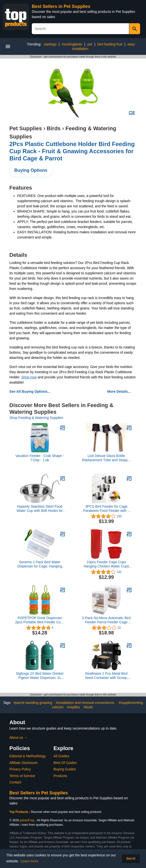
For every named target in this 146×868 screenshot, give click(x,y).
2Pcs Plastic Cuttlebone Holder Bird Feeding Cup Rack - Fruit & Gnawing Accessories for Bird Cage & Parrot (72, 151)
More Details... (119, 391)
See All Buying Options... (30, 391)
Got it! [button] (131, 859)
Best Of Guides (65, 763)
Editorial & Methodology (28, 756)
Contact (15, 782)
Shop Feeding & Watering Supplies (36, 418)
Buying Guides (65, 769)
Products (60, 776)
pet (90, 44)
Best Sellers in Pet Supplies (61, 6)
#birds (88, 707)
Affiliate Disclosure (24, 763)
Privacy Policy (20, 769)
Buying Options (31, 170)
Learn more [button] (29, 861)
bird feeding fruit (110, 44)
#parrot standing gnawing (33, 703)
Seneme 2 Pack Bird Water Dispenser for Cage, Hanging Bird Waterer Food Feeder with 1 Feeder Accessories (40, 564)
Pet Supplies (26, 128)
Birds (54, 128)
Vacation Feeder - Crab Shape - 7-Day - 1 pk (40, 458)
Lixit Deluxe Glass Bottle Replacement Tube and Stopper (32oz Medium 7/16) (106, 458)
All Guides (61, 756)
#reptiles (74, 707)
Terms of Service (22, 776)
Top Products (19, 812)
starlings (50, 44)
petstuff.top (27, 820)
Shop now (29, 377)
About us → (18, 738)
